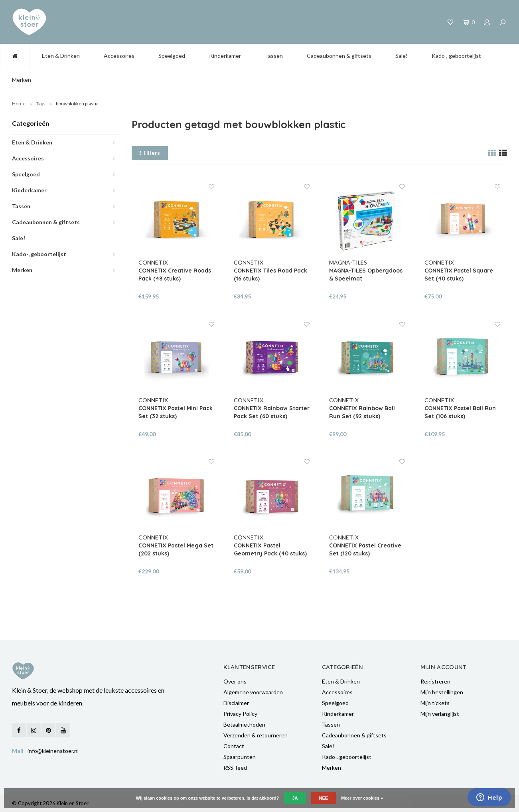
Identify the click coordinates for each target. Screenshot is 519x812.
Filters (150, 153)
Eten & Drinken (61, 56)
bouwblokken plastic (77, 104)
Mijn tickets (435, 703)
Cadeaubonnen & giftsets (339, 56)
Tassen (274, 56)
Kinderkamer (225, 56)
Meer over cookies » (362, 798)
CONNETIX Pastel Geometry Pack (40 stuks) (270, 549)
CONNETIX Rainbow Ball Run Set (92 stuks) (362, 412)
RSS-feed (235, 768)
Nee (324, 798)
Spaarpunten (240, 757)
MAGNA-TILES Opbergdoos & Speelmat (366, 275)
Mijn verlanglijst (440, 714)
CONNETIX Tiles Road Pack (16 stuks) (270, 275)
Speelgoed (172, 56)
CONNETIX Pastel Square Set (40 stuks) (459, 275)
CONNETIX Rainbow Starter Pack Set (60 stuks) (272, 412)
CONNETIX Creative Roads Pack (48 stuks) (175, 275)
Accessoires (119, 56)
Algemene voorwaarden (253, 692)
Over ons (235, 681)
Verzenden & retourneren (256, 735)
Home (19, 104)
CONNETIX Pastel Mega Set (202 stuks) (176, 549)
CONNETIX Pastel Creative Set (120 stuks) (365, 549)
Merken (22, 80)
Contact (234, 746)
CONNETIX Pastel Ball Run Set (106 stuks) (460, 412)
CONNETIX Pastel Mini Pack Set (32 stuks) (176, 412)
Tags (41, 104)
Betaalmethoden (244, 724)
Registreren (435, 681)
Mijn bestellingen (442, 692)
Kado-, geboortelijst (456, 56)
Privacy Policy (240, 714)
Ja (295, 798)
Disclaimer (236, 703)
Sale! (402, 56)
